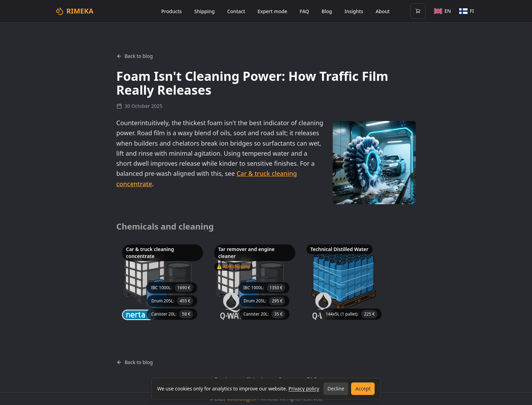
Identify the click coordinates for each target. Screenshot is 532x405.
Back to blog (135, 56)
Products (171, 11)
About (383, 11)
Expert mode (272, 11)
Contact (236, 11)
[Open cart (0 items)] (418, 11)
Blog (327, 11)
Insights (354, 11)
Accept (363, 389)
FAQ (304, 11)
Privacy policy (304, 389)
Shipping (205, 11)
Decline (336, 389)
